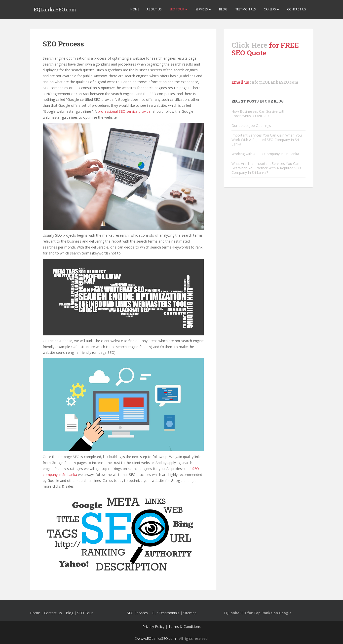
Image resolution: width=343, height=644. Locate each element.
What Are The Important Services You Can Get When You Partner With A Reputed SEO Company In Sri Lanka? (266, 168)
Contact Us (296, 9)
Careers (271, 9)
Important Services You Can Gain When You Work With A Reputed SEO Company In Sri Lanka (267, 140)
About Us (154, 9)
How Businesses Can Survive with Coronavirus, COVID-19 (258, 114)
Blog (223, 9)
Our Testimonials (166, 613)
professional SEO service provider (125, 111)
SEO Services (137, 613)
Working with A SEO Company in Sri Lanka (265, 154)
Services (203, 9)
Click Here (249, 45)
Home (135, 9)
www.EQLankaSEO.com (157, 638)
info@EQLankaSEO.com (274, 82)
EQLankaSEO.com (55, 9)
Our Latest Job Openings (251, 125)
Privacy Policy (153, 626)
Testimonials (245, 9)
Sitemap (190, 613)
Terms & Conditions (185, 626)
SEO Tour (178, 9)
